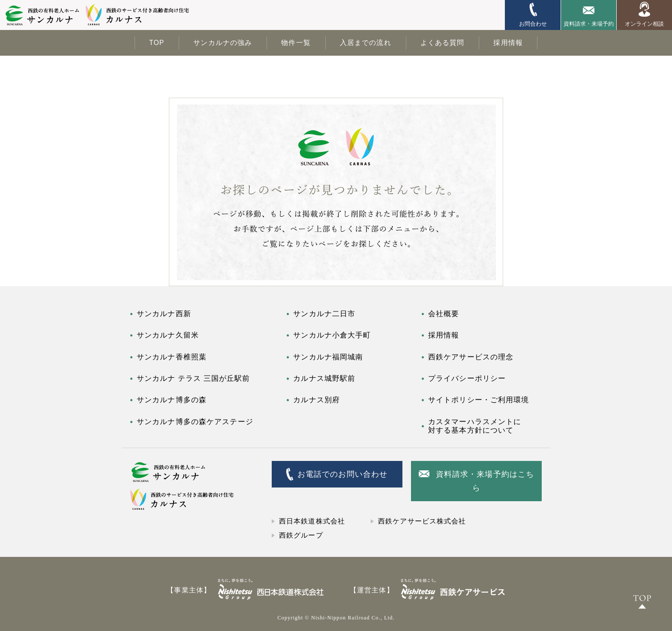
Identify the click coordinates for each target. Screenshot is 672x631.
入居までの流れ (366, 43)
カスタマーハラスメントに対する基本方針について (475, 426)
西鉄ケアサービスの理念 (471, 357)
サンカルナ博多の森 (172, 400)
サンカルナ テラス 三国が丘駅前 (193, 378)
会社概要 (444, 314)
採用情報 (508, 43)
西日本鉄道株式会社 (312, 521)
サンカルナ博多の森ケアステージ (195, 422)
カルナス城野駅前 (324, 378)
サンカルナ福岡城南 (328, 357)
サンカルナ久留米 (168, 335)
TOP (157, 43)
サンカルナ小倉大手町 (332, 335)
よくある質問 (442, 43)
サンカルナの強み (223, 43)
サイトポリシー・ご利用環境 (479, 400)
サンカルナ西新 (164, 314)
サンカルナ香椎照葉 (172, 357)
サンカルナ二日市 (324, 314)
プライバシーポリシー (467, 378)
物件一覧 (296, 43)
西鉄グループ (301, 535)
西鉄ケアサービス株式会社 (422, 521)
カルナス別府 (316, 400)
